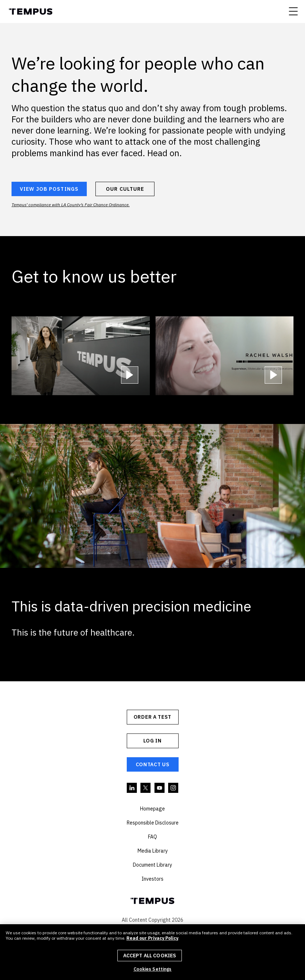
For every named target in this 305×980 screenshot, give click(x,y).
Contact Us (153, 764)
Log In (152, 741)
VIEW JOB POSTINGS (49, 189)
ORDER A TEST (152, 717)
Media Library (153, 851)
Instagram (174, 788)
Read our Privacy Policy (152, 938)
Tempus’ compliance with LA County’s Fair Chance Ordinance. (71, 205)
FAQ (152, 837)
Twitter (146, 788)
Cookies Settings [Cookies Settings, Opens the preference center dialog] (153, 969)
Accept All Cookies (150, 956)
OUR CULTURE (125, 189)
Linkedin (132, 788)
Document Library (152, 865)
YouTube (160, 788)
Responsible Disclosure (153, 823)
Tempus (30, 12)
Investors (152, 879)
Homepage (152, 809)
